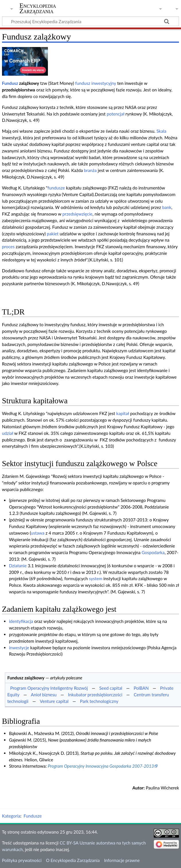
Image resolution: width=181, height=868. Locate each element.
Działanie (18, 566)
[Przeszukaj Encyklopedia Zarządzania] (90, 21)
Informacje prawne (122, 860)
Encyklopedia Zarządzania (38, 8)
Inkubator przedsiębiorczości (95, 695)
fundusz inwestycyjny (96, 83)
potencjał (116, 114)
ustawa (38, 533)
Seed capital (111, 688)
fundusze (56, 188)
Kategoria (11, 816)
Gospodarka (153, 552)
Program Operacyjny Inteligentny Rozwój (49, 688)
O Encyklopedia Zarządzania (73, 860)
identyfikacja (21, 621)
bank (167, 207)
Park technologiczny (99, 701)
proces (8, 247)
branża (90, 170)
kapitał (123, 413)
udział (8, 433)
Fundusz (10, 83)
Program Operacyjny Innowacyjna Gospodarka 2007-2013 (101, 766)
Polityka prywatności (22, 860)
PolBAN (141, 688)
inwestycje (19, 648)
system (96, 578)
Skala (161, 131)
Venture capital (54, 701)
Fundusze (33, 816)
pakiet (53, 234)
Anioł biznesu (44, 695)
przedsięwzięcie (78, 214)
